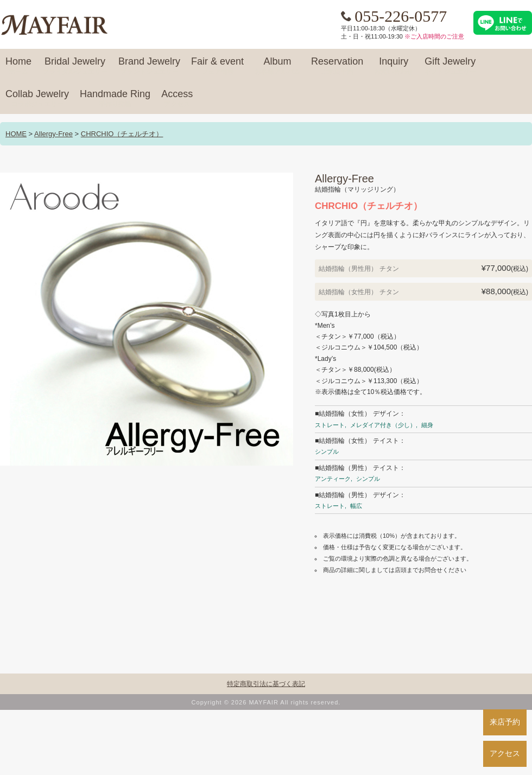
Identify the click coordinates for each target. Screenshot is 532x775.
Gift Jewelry (450, 66)
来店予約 (505, 722)
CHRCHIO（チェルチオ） (122, 134)
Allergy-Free (53, 134)
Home (18, 66)
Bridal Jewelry (75, 66)
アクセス (505, 753)
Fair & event (217, 66)
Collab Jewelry (37, 99)
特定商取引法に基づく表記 (266, 684)
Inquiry (394, 66)
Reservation (337, 66)
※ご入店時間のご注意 (434, 36)
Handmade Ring (115, 99)
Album (277, 66)
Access (177, 99)
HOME (16, 134)
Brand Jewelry (149, 66)
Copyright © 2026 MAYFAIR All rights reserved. (266, 702)
